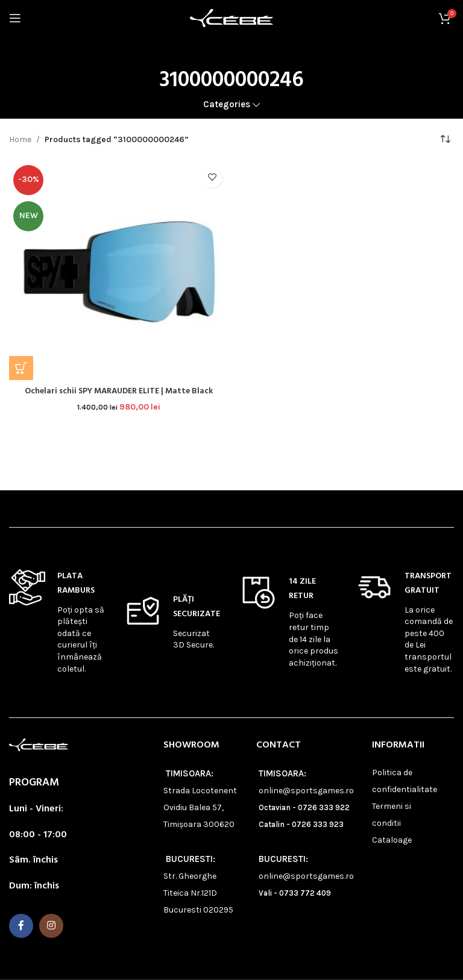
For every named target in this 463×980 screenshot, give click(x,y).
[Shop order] (445, 140)
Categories (227, 105)
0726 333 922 (324, 807)
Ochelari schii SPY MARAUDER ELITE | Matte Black (119, 391)
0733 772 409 (305, 893)
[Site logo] (231, 17)
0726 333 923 (318, 824)
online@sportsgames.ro (306, 791)
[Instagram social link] (51, 926)
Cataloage (392, 840)
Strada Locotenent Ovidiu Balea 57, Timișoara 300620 (200, 807)
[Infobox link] (58, 622)
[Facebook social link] (21, 926)
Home (20, 139)
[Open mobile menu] (15, 18)
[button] (21, 368)
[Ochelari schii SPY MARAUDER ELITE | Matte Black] (119, 270)
